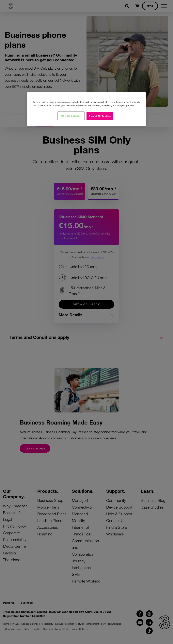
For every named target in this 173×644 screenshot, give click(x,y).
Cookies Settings (71, 115)
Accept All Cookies (100, 116)
